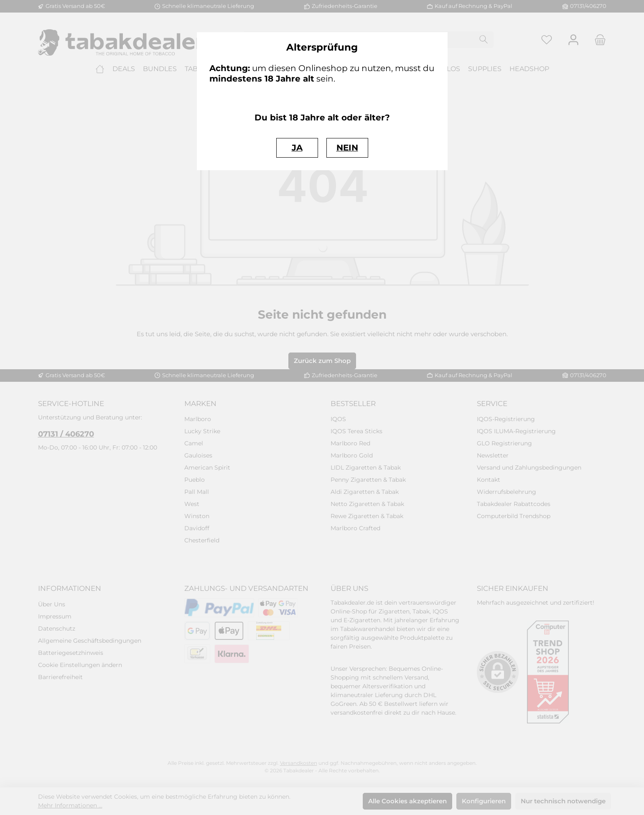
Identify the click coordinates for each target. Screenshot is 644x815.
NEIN (347, 148)
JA (297, 148)
